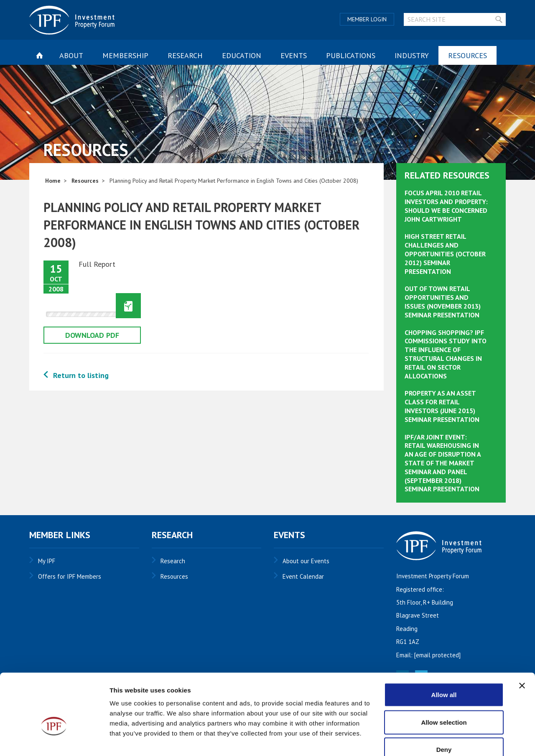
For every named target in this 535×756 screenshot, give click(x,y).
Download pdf (92, 335)
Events (294, 55)
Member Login (367, 19)
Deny (444, 701)
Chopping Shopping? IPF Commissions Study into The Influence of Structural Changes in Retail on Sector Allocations (446, 354)
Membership (125, 55)
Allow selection (444, 674)
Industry (412, 55)
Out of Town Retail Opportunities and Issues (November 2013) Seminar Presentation (443, 301)
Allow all (444, 646)
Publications (351, 55)
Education (242, 55)
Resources (467, 55)
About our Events (306, 561)
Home (53, 181)
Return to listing (81, 375)
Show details (439, 739)
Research (185, 55)
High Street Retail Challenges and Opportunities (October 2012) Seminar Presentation (445, 254)
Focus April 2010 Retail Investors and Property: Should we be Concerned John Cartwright (446, 206)
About (71, 55)
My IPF (47, 561)
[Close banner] (522, 637)
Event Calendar (303, 576)
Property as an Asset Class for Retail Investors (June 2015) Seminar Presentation (442, 406)
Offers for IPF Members (70, 576)
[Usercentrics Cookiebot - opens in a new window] (54, 740)
